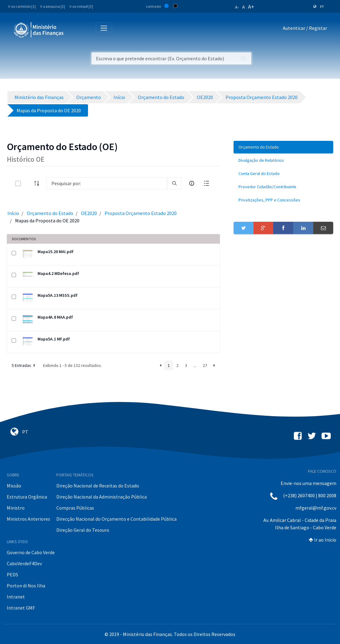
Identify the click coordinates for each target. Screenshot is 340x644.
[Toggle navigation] (73, 29)
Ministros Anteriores (28, 519)
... (195, 365)
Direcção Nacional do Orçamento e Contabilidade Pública (116, 519)
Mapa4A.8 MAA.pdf (55, 317)
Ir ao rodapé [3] (81, 6)
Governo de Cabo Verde (31, 552)
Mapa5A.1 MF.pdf (54, 339)
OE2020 (89, 213)
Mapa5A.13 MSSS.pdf (58, 295)
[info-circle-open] (192, 183)
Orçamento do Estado (50, 213)
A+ (251, 7)
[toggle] (28, 183)
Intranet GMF (21, 608)
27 (205, 365)
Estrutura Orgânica (27, 497)
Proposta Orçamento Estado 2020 (141, 213)
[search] (174, 183)
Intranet (16, 597)
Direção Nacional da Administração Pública (102, 497)
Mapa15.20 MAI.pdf (56, 252)
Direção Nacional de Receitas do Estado (98, 486)
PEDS (12, 574)
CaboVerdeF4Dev (24, 563)
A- (237, 7)
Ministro (16, 508)
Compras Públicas (75, 508)
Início (13, 213)
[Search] (107, 183)
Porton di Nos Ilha (26, 586)
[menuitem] (283, 147)
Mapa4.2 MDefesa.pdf (58, 273)
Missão (14, 486)
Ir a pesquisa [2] (53, 6)
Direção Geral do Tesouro (83, 530)
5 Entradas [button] (24, 365)
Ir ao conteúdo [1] (22, 6)
